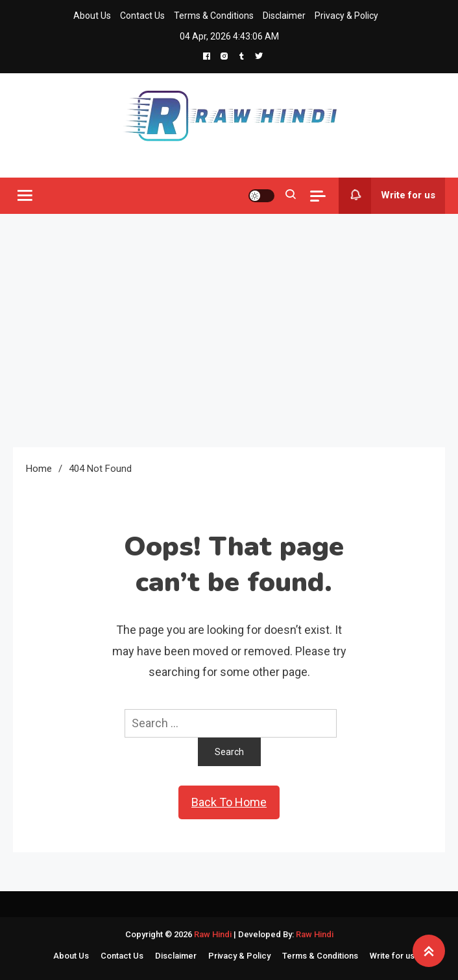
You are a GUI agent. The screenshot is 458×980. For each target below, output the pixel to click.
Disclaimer (284, 16)
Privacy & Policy (346, 16)
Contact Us (142, 16)
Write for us (387, 196)
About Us (92, 16)
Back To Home (229, 802)
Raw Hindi (214, 934)
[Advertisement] (229, 331)
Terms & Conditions (214, 16)
